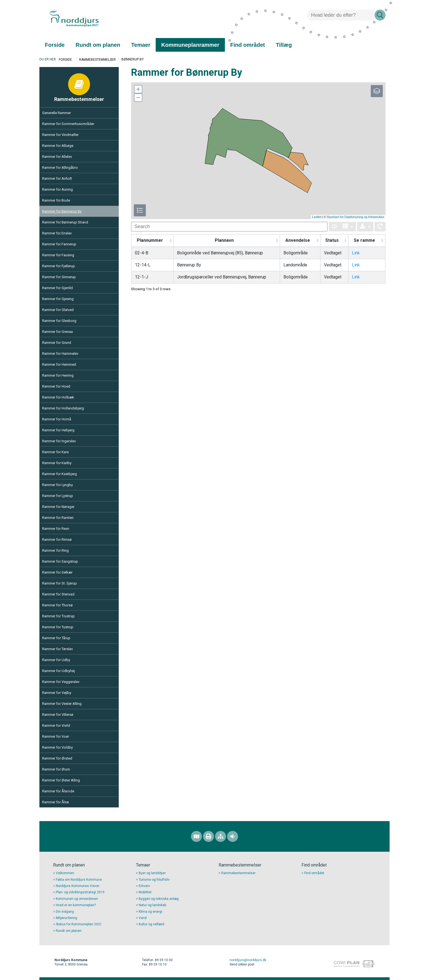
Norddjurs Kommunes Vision (78, 886)
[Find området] (196, 836)
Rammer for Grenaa (57, 332)
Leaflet (317, 217)
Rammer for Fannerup (59, 244)
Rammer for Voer (56, 736)
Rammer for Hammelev (60, 354)
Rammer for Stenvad (58, 594)
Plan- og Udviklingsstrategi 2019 (80, 892)
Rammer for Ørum (56, 769)
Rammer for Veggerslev (61, 682)
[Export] (365, 227)
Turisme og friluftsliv (154, 880)
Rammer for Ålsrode (58, 791)
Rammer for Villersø (58, 715)
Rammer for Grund (57, 343)
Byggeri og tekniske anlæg (159, 899)
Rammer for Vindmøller (60, 135)
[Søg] (341, 15)
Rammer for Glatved (58, 310)
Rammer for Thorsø (57, 605)
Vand (143, 918)
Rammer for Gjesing (58, 299)
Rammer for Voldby (57, 747)
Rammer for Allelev (57, 157)
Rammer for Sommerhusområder (68, 124)
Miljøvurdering (66, 918)
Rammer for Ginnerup (59, 277)
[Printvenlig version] (208, 836)
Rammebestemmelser (97, 60)
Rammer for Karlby (57, 463)
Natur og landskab (152, 905)
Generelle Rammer (56, 113)
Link (356, 253)
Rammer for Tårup (56, 638)
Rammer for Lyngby (57, 485)
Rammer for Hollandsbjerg (63, 408)
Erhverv (144, 886)
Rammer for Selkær (57, 572)
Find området (314, 873)
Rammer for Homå (57, 419)
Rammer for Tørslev (57, 649)
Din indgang (65, 912)
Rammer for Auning (57, 189)
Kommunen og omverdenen (77, 899)
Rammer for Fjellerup (59, 266)
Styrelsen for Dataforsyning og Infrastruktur (355, 217)
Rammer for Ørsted (57, 758)
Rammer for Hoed (56, 386)
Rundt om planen (69, 931)
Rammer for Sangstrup (60, 561)
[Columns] (348, 227)
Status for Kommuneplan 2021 (79, 924)
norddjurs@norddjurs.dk (248, 960)
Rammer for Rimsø (57, 540)
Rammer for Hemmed (59, 364)
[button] (138, 89)
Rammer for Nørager (58, 507)
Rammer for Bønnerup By (62, 211)
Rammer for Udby (56, 660)
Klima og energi (150, 912)
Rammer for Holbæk (58, 397)
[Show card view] (334, 227)
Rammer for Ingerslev (59, 441)
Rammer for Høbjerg (58, 430)
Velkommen (65, 873)
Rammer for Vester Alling (62, 704)
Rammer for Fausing (58, 255)
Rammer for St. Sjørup (60, 583)
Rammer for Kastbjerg (60, 474)
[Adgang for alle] (233, 836)
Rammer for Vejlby (57, 693)
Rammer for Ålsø (56, 802)
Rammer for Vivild (56, 725)
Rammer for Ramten (58, 518)
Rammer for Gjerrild (57, 288)
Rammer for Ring (55, 550)
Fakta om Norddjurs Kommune (79, 880)
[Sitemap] (221, 836)
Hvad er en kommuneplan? (76, 905)
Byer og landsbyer (152, 873)
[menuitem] (55, 45)
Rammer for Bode (56, 200)
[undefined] (229, 227)
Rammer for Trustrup (58, 616)
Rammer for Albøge (58, 146)
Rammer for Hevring (58, 375)
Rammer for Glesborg (59, 321)
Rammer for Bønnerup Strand (65, 222)
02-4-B (142, 253)
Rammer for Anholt (57, 178)
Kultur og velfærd (151, 924)
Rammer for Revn (56, 529)
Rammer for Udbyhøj (59, 671)
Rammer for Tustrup (58, 627)
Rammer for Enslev (57, 233)
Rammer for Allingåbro (60, 168)
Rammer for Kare (55, 452)
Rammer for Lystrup (58, 496)
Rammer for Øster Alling (61, 780)
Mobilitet (145, 892)
